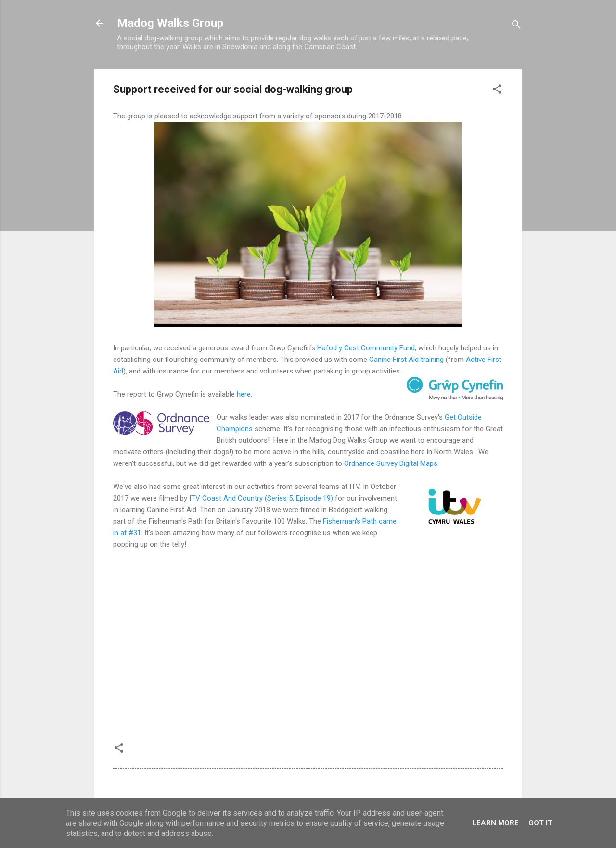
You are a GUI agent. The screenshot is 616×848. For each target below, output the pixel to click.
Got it (540, 823)
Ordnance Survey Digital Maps (391, 463)
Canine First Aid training (406, 360)
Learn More (495, 823)
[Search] (516, 26)
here (244, 394)
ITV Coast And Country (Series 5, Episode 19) (261, 498)
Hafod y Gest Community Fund (366, 348)
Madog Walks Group (170, 23)
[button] (497, 91)
